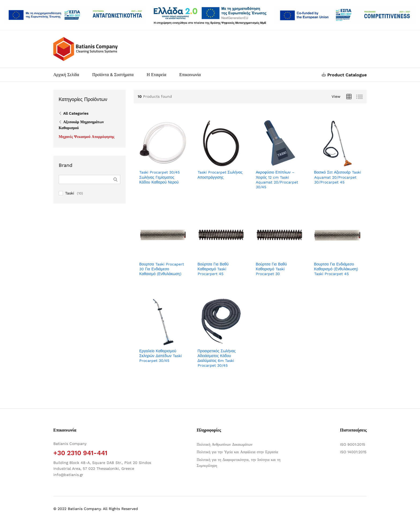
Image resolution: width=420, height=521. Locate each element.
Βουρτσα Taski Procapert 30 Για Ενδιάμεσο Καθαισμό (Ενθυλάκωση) (162, 269)
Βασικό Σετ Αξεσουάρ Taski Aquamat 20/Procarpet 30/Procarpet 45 (338, 177)
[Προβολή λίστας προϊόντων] (359, 97)
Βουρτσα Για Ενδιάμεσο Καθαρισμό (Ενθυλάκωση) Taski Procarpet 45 (336, 269)
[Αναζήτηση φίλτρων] (89, 179)
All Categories (76, 113)
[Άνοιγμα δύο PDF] (75, 15)
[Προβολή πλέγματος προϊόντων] (349, 97)
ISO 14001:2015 (353, 452)
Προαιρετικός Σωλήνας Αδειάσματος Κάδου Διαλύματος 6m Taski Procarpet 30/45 (217, 358)
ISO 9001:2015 (352, 444)
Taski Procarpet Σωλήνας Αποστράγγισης (220, 175)
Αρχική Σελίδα (66, 75)
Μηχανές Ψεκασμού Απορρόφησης (87, 137)
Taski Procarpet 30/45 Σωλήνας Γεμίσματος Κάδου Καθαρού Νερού (160, 177)
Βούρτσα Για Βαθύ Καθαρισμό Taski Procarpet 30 (271, 269)
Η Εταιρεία (157, 75)
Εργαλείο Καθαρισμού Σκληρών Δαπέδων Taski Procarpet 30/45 (161, 356)
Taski (70, 193)
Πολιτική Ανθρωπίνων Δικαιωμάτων (224, 444)
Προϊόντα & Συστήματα (113, 75)
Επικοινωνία (190, 75)
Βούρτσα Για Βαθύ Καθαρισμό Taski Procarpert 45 (213, 269)
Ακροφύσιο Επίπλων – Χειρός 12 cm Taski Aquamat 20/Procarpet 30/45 (277, 180)
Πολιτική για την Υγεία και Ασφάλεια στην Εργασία (237, 452)
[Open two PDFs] (345, 15)
